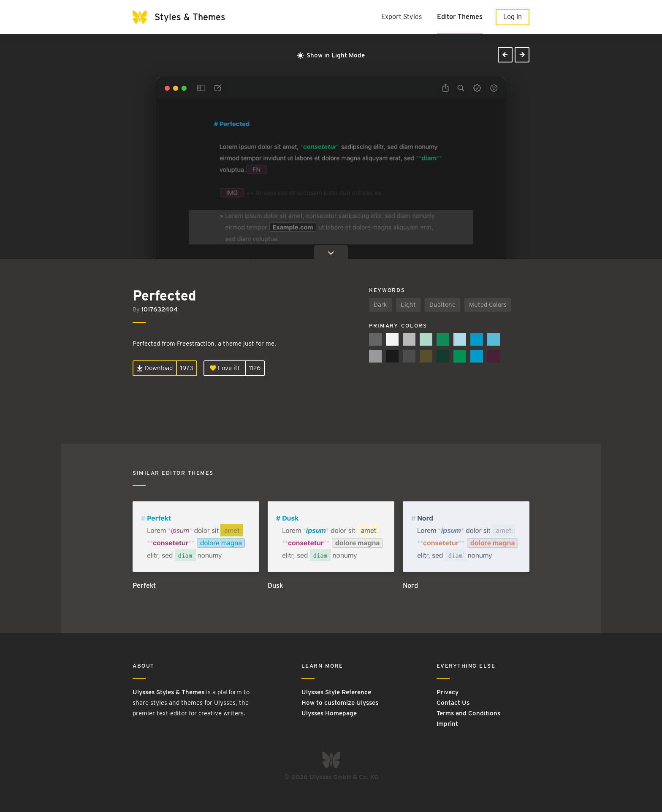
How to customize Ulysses (340, 703)
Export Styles (402, 17)
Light (408, 305)
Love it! (225, 368)
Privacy (448, 692)
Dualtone (442, 305)
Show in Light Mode (331, 55)
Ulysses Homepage (329, 713)
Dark (380, 305)
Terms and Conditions (468, 713)
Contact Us (453, 703)
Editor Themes (460, 17)
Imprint (447, 724)
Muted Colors (488, 305)
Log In (513, 17)
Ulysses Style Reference (336, 692)
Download (155, 368)
